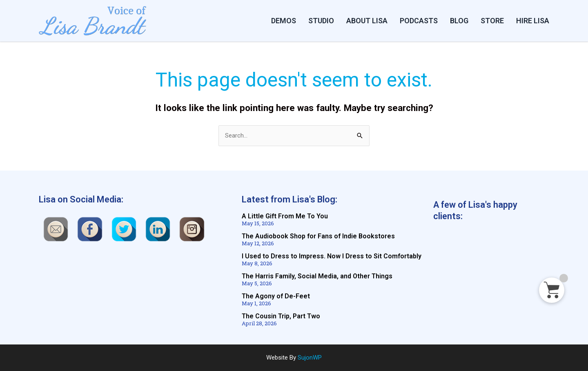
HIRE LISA (533, 21)
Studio (321, 21)
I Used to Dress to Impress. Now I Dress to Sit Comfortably (332, 256)
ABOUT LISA (367, 21)
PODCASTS (419, 21)
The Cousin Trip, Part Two (281, 316)
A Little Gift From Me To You (285, 216)
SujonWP (310, 358)
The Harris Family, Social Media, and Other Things (317, 276)
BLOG (459, 21)
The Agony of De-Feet (276, 296)
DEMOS (284, 21)
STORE (492, 21)
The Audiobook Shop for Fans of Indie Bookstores (318, 236)
